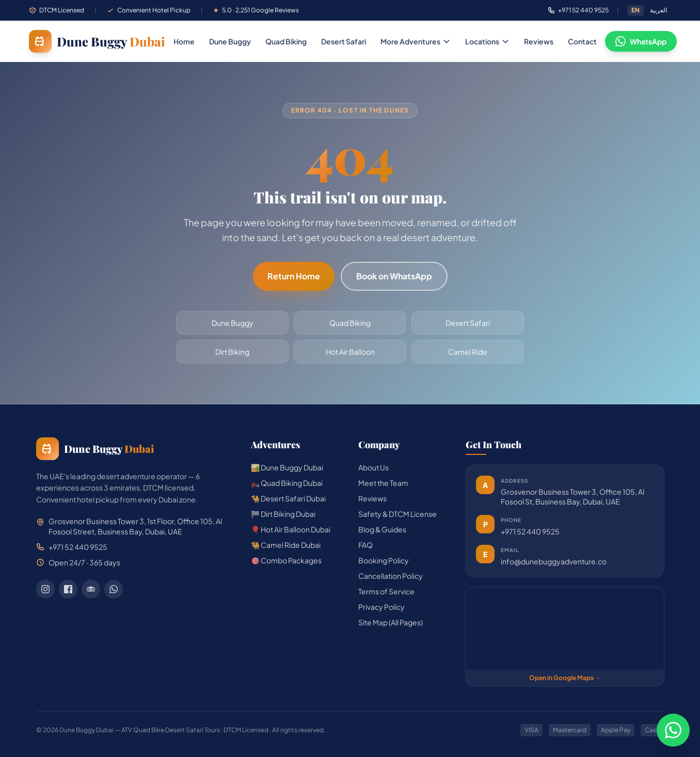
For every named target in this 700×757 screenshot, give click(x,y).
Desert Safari (344, 41)
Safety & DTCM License (397, 514)
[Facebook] (68, 589)
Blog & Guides (382, 529)
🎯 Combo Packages (286, 560)
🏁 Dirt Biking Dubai (283, 514)
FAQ (365, 545)
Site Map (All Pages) (391, 622)
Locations (487, 41)
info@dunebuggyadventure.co (554, 561)
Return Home (294, 276)
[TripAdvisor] (91, 589)
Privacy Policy (381, 607)
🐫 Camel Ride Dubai (286, 545)
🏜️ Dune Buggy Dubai (287, 467)
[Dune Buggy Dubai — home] (97, 41)
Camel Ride (468, 352)
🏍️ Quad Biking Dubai (287, 483)
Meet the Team (383, 483)
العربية (658, 10)
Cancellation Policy (391, 576)
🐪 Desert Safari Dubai (288, 498)
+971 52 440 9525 (530, 531)
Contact (582, 41)
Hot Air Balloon (350, 352)
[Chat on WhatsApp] (673, 730)
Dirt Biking (232, 352)
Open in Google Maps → (565, 678)
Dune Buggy (230, 41)
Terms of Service (386, 591)
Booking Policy (384, 560)
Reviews (539, 41)
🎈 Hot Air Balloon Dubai (291, 529)
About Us (373, 467)
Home (184, 41)
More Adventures (416, 41)
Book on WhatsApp (394, 276)
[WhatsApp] (114, 589)
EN (635, 10)
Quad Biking (286, 41)
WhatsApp (641, 41)
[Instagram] (45, 589)
